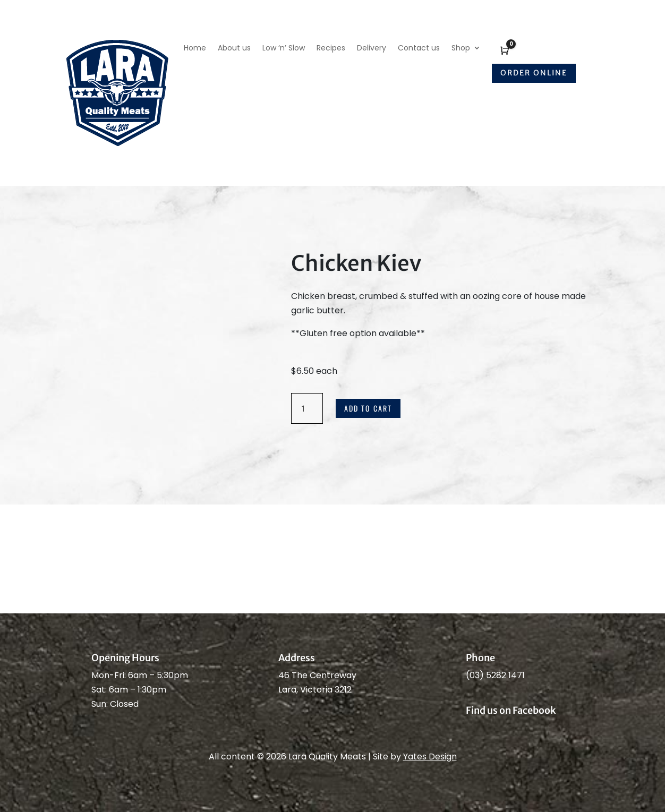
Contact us (419, 49)
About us (234, 49)
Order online (534, 73)
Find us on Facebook (511, 710)
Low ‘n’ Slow (284, 49)
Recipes (331, 49)
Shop (461, 49)
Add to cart (368, 408)
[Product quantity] (307, 408)
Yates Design (430, 757)
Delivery (372, 49)
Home (195, 49)
